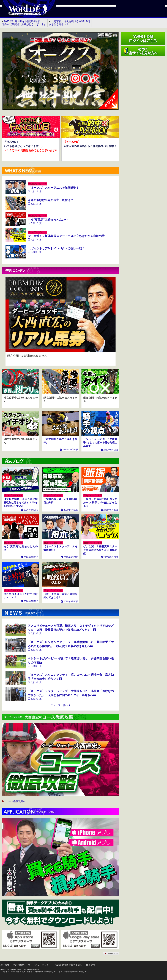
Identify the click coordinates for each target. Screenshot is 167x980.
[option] (61, 71)
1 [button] (58, 113)
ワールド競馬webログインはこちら (143, 39)
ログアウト (92, 965)
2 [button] (63, 113)
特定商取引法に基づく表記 (69, 965)
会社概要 (5, 965)
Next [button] (116, 71)
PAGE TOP (111, 953)
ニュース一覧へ (60, 705)
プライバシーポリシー (40, 965)
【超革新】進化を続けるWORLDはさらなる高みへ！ (70, 23)
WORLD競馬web (24, 12)
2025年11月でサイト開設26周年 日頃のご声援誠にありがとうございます (24, 23)
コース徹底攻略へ (14, 801)
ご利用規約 (19, 965)
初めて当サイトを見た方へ (143, 51)
